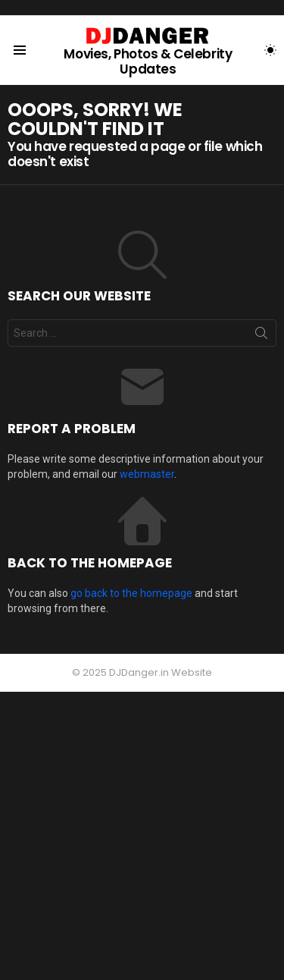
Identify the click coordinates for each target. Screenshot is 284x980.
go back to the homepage (131, 593)
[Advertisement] (142, 834)
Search (261, 336)
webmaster (147, 474)
